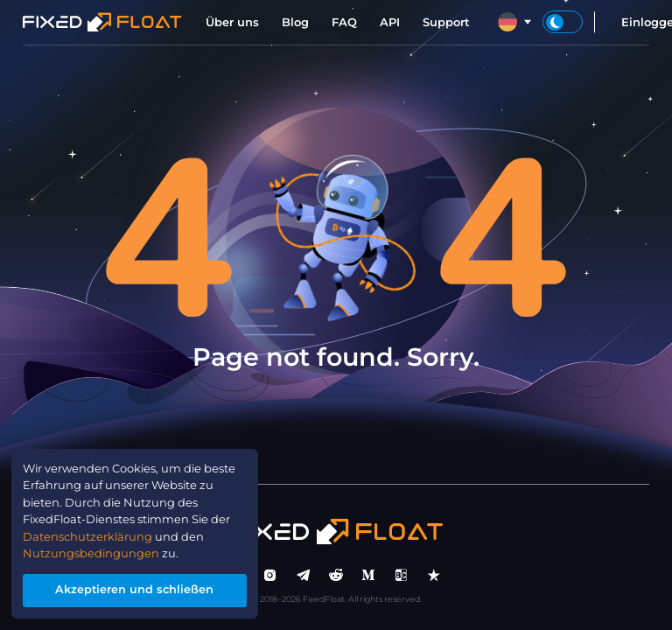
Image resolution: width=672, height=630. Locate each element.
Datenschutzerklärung (88, 535)
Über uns (232, 22)
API (390, 22)
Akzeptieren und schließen (135, 590)
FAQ (344, 22)
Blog (295, 22)
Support (446, 22)
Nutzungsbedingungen (91, 553)
